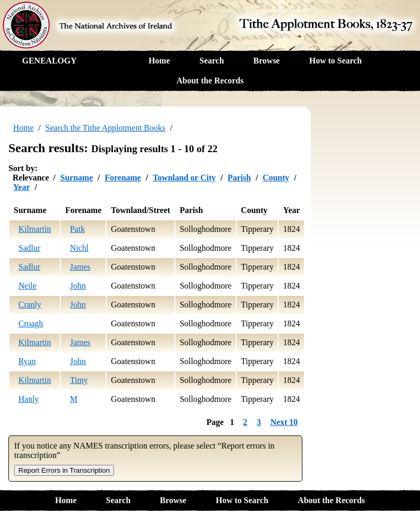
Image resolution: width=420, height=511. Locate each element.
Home (159, 61)
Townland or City (184, 178)
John (78, 286)
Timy (79, 380)
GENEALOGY (49, 61)
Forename (123, 178)
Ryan (27, 361)
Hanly (29, 399)
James (80, 267)
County (276, 178)
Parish (239, 178)
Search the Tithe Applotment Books (106, 128)
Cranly (30, 305)
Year (22, 187)
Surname (77, 178)
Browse (267, 61)
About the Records (210, 81)
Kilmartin (35, 229)
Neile (28, 286)
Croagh (31, 323)
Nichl (79, 248)
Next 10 (284, 422)
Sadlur (29, 248)
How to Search (335, 61)
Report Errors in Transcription (64, 470)
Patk (77, 229)
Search (212, 61)
